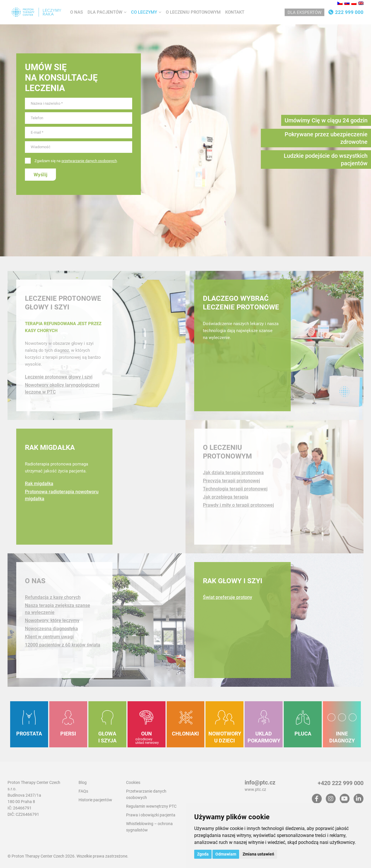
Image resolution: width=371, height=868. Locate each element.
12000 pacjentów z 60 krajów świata (63, 645)
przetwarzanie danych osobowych (89, 161)
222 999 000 (349, 12)
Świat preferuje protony (228, 597)
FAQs (83, 791)
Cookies (133, 782)
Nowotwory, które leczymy (52, 620)
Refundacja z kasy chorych (53, 597)
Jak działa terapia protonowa (233, 473)
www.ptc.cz (255, 789)
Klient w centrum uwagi (49, 637)
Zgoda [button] (203, 854)
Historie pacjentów (95, 800)
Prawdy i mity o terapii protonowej (238, 505)
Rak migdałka (50, 447)
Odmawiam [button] (226, 854)
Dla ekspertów (304, 12)
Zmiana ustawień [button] (258, 854)
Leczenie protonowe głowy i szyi (59, 377)
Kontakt (235, 12)
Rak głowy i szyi (233, 581)
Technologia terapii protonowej (235, 489)
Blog (83, 782)
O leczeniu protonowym (193, 12)
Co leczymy (144, 12)
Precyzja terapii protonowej (231, 481)
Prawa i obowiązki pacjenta (151, 815)
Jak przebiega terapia (226, 497)
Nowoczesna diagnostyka (51, 629)
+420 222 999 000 (341, 783)
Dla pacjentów (105, 12)
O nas (77, 12)
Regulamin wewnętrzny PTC (151, 806)
